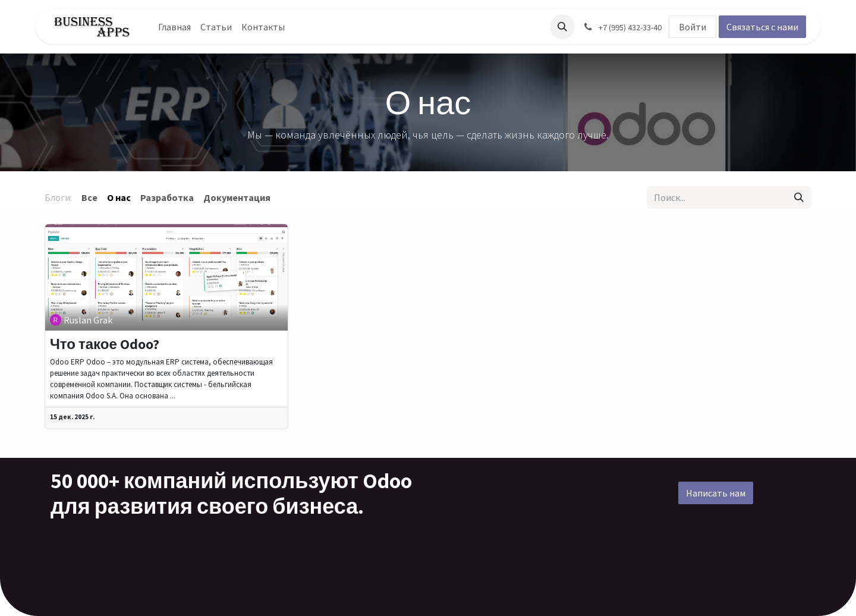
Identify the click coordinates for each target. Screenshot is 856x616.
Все (89, 197)
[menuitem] (174, 27)
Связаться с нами (762, 27)
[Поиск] (799, 197)
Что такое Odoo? (105, 344)
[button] (562, 27)
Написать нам (716, 493)
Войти (693, 27)
